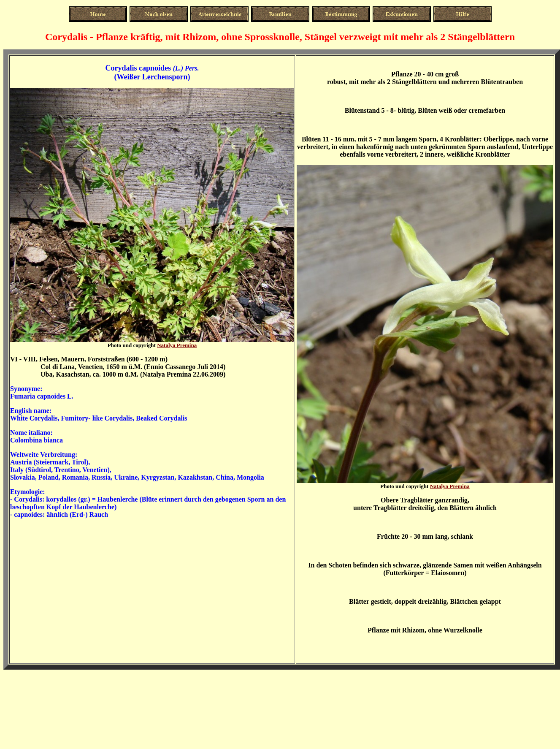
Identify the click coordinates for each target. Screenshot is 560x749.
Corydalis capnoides (138, 68)
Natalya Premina (177, 345)
